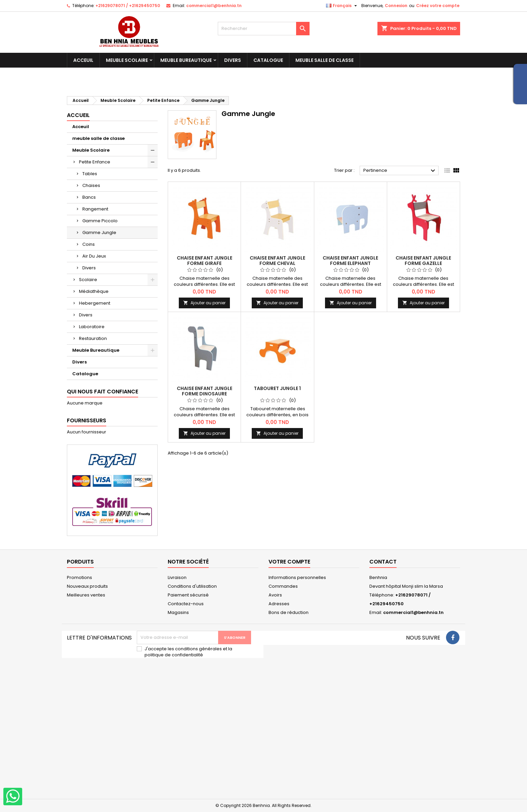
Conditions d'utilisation (192, 586)
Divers (233, 60)
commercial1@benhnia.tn (214, 6)
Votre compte (289, 562)
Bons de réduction (289, 612)
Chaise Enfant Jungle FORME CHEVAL (277, 261)
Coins (89, 244)
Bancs (89, 197)
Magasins (178, 612)
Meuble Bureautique (186, 60)
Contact (383, 562)
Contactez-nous (186, 604)
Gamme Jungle (99, 233)
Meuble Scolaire (127, 60)
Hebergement (95, 303)
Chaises (91, 185)
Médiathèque (94, 291)
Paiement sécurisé (188, 595)
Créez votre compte (438, 6)
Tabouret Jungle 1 (277, 388)
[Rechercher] (264, 29)
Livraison (177, 577)
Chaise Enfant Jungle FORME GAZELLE (423, 261)
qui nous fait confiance (103, 392)
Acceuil (83, 60)
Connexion (396, 6)
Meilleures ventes (86, 595)
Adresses (279, 604)
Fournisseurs (87, 420)
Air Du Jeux (94, 256)
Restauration (93, 338)
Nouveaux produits (87, 586)
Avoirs (275, 595)
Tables (90, 174)
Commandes (283, 586)
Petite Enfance (95, 162)
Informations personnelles (297, 577)
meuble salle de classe (325, 60)
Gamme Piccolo (100, 221)
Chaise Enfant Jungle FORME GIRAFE (205, 261)
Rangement (95, 209)
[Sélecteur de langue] (342, 6)
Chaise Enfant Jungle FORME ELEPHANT (350, 261)
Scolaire (88, 280)
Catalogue (268, 60)
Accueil (78, 115)
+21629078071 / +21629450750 (128, 6)
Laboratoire (92, 327)
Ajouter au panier (204, 303)
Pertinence (400, 171)
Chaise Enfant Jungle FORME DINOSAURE (205, 391)
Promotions (79, 577)
